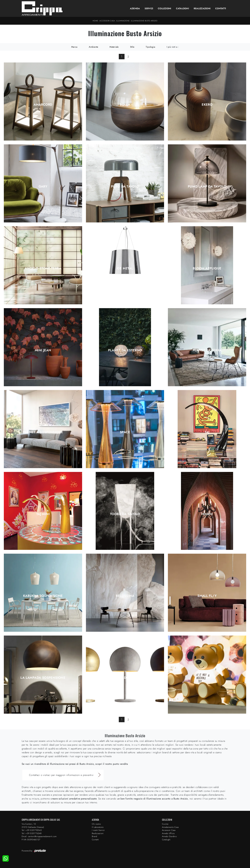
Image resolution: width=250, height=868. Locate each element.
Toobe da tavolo (125, 514)
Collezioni (165, 8)
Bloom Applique (207, 268)
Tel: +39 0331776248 (32, 833)
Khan (207, 514)
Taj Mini (43, 514)
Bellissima (125, 596)
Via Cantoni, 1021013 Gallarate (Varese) (33, 826)
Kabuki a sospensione (43, 596)
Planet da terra (207, 350)
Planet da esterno (125, 350)
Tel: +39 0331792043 (32, 830)
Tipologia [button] (150, 47)
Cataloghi (182, 8)
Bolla (125, 105)
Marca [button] (74, 47)
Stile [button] (132, 47)
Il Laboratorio (98, 827)
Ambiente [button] (93, 47)
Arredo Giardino (169, 836)
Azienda (135, 8)
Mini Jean (43, 350)
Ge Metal (125, 268)
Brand (94, 836)
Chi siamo (96, 824)
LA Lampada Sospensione (43, 678)
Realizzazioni (202, 8)
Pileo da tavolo (125, 187)
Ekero (207, 105)
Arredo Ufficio (168, 833)
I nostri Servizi (98, 830)
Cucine (165, 824)
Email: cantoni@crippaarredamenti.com (39, 836)
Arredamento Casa (170, 827)
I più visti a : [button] (173, 47)
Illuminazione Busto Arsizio (144, 21)
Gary (43, 187)
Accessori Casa (107, 21)
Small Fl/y (207, 596)
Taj (207, 432)
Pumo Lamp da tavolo (207, 187)
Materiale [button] (114, 47)
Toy (207, 678)
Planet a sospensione (43, 432)
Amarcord (43, 105)
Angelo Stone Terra (43, 268)
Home (95, 21)
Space (125, 432)
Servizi (149, 8)
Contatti (221, 8)
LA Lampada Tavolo (125, 678)
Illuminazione (123, 21)
